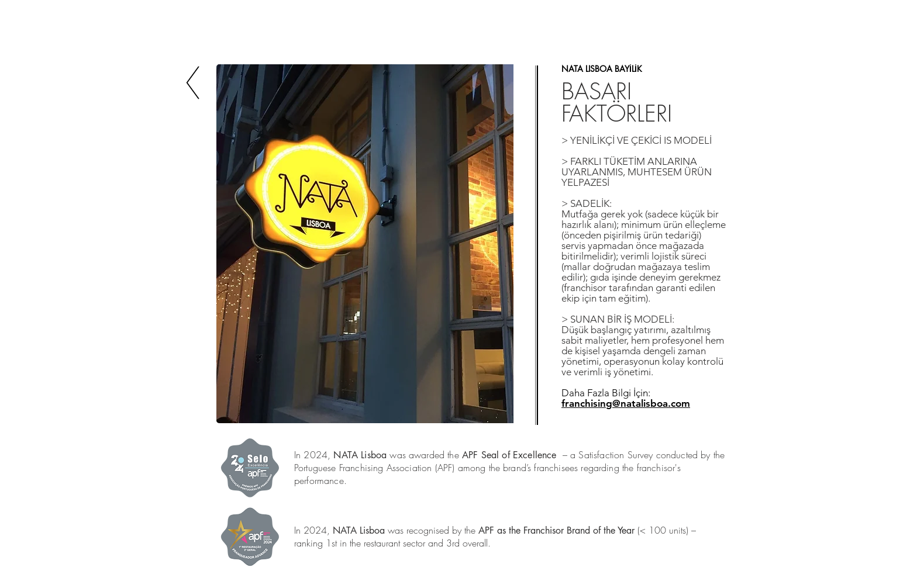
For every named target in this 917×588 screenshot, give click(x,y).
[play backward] (231, 244)
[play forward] (499, 244)
